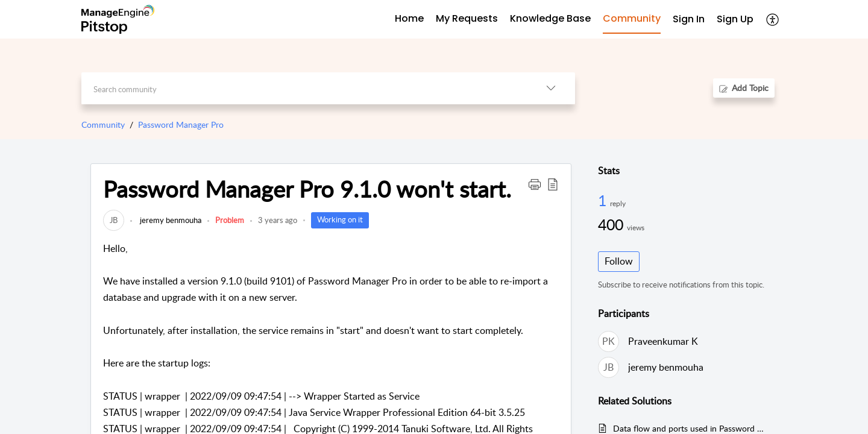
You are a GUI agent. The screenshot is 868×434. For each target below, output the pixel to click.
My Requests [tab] (467, 18)
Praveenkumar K (663, 341)
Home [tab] (409, 18)
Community (103, 124)
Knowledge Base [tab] (550, 18)
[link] (114, 220)
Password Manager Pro (181, 124)
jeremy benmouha (170, 220)
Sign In (689, 19)
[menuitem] (689, 20)
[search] (304, 88)
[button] (535, 184)
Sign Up (735, 19)
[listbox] (551, 88)
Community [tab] (632, 18)
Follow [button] (619, 261)
